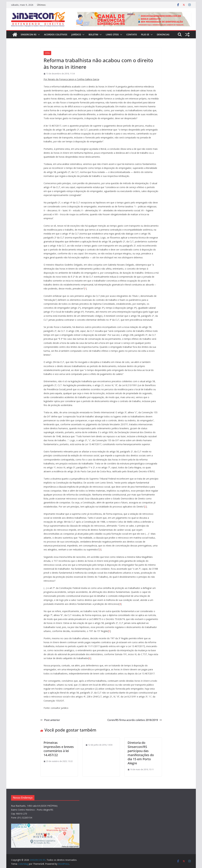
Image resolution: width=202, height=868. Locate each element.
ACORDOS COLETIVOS (56, 34)
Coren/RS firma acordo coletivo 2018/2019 (135, 720)
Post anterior (50, 720)
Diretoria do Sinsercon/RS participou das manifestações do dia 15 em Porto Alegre (141, 753)
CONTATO (132, 34)
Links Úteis (112, 34)
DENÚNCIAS (163, 34)
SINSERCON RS (29, 34)
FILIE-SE (145, 34)
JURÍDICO (76, 34)
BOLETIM (93, 34)
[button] (38, 35)
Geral (47, 53)
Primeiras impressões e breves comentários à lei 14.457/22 (59, 749)
